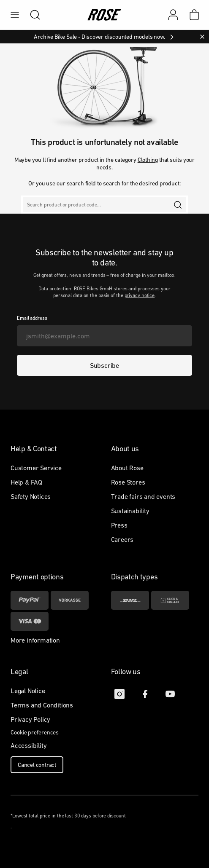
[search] (31, 15)
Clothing (148, 160)
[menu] (15, 15)
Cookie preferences (35, 732)
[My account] (173, 15)
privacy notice (140, 295)
